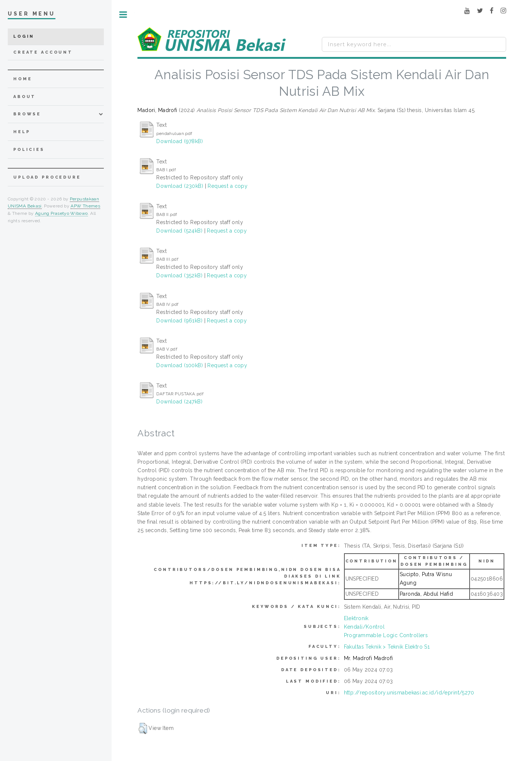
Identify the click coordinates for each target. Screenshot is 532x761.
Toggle (123, 15)
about (25, 97)
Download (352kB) (179, 275)
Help (22, 132)
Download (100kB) (180, 365)
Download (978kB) (180, 141)
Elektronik (356, 618)
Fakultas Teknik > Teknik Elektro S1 (387, 647)
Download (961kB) (179, 321)
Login (24, 36)
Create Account (43, 52)
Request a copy (228, 186)
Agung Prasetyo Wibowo (62, 213)
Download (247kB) (179, 402)
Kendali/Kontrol (364, 627)
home (23, 79)
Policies (29, 150)
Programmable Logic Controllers (386, 635)
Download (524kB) (179, 231)
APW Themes (85, 206)
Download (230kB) (180, 186)
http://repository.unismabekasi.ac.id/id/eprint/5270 (409, 693)
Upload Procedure (47, 177)
